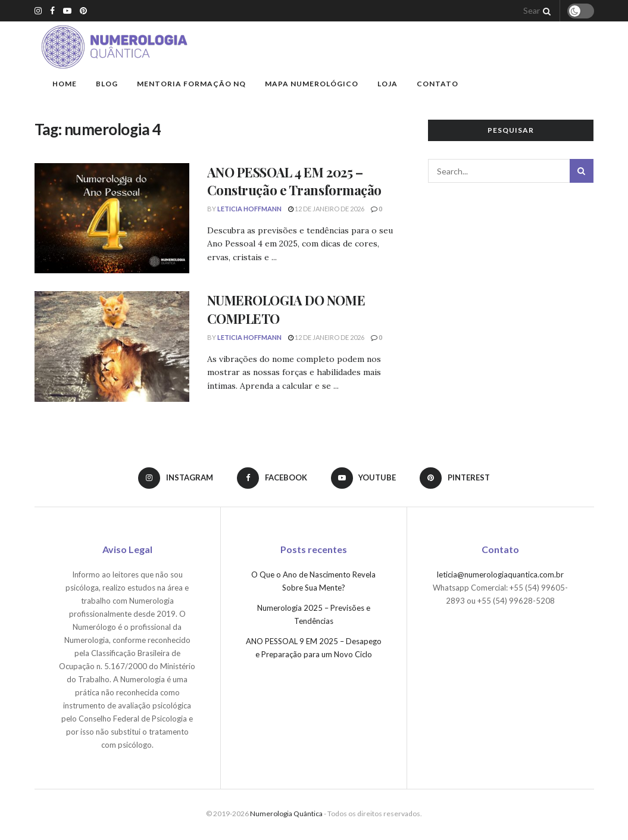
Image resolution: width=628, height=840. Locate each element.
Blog (107, 84)
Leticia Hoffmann (249, 209)
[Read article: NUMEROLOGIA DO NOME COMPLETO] (112, 346)
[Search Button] (545, 11)
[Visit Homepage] (114, 47)
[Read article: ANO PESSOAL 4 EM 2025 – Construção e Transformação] (112, 218)
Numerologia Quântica (286, 814)
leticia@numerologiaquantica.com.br (500, 575)
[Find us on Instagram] (175, 478)
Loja (388, 84)
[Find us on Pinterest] (456, 478)
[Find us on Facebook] (272, 478)
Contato (438, 84)
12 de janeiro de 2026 (326, 209)
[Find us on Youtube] (364, 478)
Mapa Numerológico (312, 84)
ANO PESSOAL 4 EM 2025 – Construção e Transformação (295, 181)
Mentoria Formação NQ (191, 84)
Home (65, 84)
